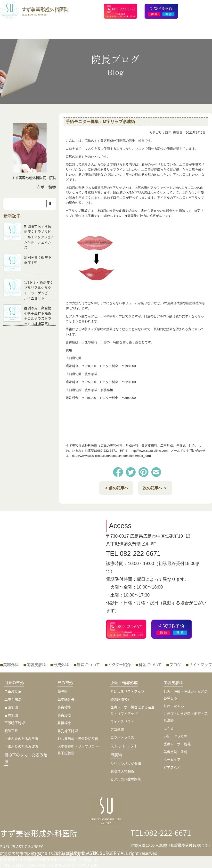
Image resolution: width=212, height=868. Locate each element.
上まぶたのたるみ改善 (21, 738)
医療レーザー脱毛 (177, 744)
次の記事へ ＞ (155, 488)
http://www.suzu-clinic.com (149, 451)
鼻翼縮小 (64, 723)
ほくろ (169, 728)
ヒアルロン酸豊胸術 (126, 779)
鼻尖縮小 (64, 707)
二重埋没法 (13, 691)
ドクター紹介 (119, 664)
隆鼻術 (63, 691)
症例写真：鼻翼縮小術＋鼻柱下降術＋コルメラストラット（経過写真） (38, 316)
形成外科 (61, 664)
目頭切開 (11, 707)
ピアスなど (172, 767)
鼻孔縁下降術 (68, 731)
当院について (88, 664)
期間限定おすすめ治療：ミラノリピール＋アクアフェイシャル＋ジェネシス (39, 237)
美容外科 (11, 664)
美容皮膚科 (36, 664)
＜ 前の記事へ (116, 488)
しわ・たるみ (174, 706)
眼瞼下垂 (11, 731)
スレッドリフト (124, 746)
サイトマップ (200, 664)
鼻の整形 (65, 682)
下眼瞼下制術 (15, 723)
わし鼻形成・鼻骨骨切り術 (78, 738)
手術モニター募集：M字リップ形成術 (100, 122)
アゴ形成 (117, 729)
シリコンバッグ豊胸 (126, 763)
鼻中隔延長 (66, 699)
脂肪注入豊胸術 (122, 771)
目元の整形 (14, 682)
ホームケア (172, 759)
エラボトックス (122, 737)
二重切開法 (13, 699)
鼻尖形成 (64, 715)
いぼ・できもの (175, 736)
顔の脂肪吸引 (121, 699)
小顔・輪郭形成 (124, 682)
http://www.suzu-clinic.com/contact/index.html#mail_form (111, 456)
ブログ (175, 664)
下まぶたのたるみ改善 (21, 746)
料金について (150, 664)
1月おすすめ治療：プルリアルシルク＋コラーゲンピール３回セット (39, 290)
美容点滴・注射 (175, 752)
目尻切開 (11, 715)
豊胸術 (116, 754)
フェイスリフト (122, 721)
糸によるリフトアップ (127, 691)
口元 (168, 133)
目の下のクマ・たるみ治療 (26, 758)
